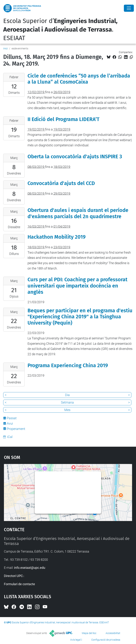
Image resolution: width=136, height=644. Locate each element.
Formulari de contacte (19, 584)
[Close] (129, 8)
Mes (67, 410)
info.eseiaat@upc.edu (30, 568)
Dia (67, 395)
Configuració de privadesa (106, 640)
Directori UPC (13, 576)
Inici (5, 48)
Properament (16, 429)
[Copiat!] (131, 57)
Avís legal (75, 640)
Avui (10, 423)
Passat (12, 418)
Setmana (67, 402)
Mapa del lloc (89, 633)
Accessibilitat (113, 633)
